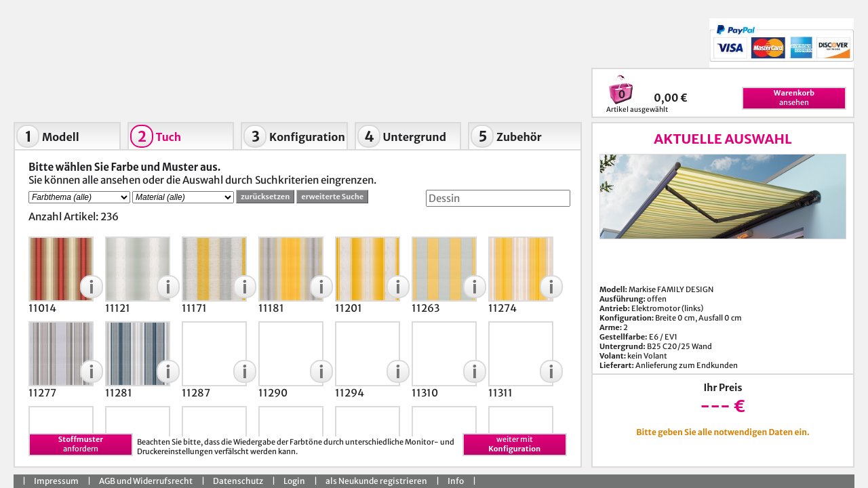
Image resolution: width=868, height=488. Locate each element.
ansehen (794, 98)
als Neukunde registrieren (376, 481)
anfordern (81, 444)
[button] (92, 287)
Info (456, 481)
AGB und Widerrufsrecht (146, 481)
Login (294, 481)
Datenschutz (238, 481)
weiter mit (514, 444)
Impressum (56, 481)
